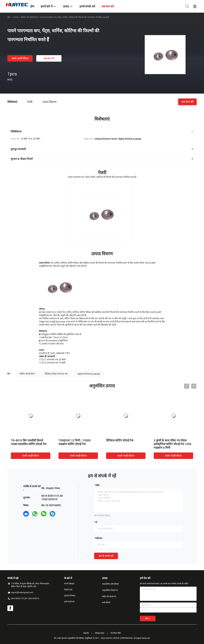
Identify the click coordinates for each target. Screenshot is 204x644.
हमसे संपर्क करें (69, 602)
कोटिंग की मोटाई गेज (29, 17)
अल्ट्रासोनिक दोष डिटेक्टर (110, 584)
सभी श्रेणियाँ (106, 603)
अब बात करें (49, 58)
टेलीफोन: (99, 538)
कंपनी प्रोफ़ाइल (69, 584)
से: (96, 522)
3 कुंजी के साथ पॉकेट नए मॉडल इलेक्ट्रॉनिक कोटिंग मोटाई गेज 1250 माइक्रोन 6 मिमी (172, 444)
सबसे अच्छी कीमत (20, 58)
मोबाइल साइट (100, 633)
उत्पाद (16, 17)
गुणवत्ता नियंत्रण (70, 596)
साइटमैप (86, 633)
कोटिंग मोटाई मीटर (27, 374)
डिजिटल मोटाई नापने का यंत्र (56, 374)
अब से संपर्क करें (106, 556)
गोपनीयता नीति (116, 633)
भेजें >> (148, 619)
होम (9, 17)
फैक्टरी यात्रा (68, 590)
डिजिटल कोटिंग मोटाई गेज (120, 440)
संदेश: (98, 485)
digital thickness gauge (89, 374)
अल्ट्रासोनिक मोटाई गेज (110, 590)
